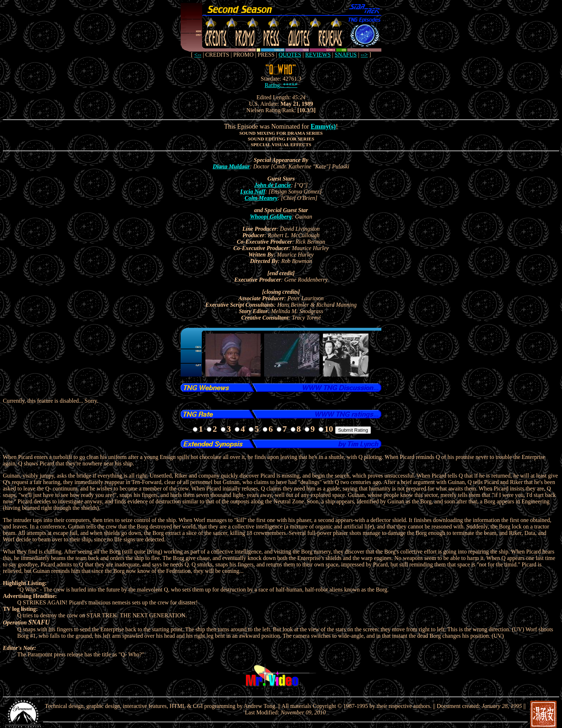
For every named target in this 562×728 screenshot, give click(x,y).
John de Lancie (273, 185)
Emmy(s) (323, 126)
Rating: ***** (281, 85)
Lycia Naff (253, 191)
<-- (198, 55)
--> (364, 55)
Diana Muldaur (231, 166)
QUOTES (290, 55)
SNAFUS (346, 55)
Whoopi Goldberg (271, 217)
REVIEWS (318, 55)
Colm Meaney (261, 198)
